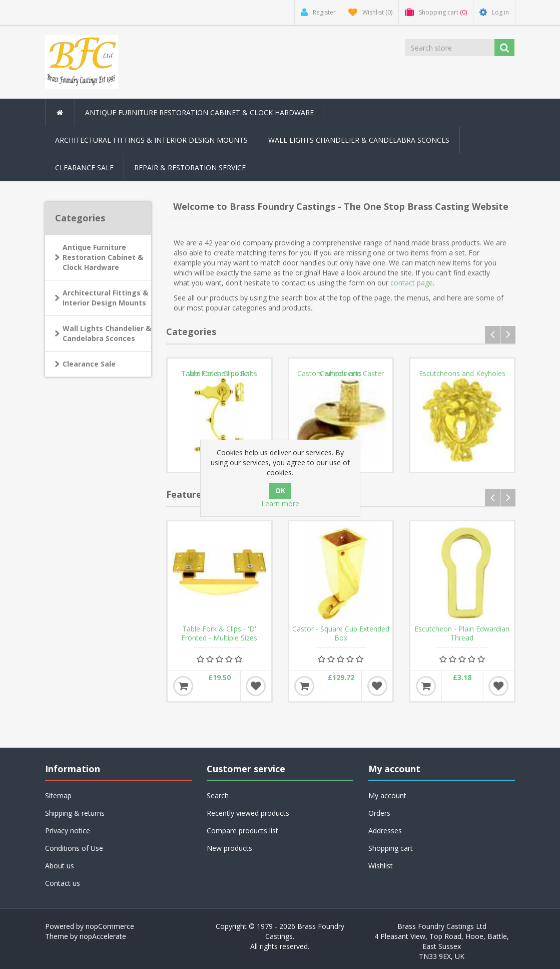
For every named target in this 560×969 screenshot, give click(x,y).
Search (218, 795)
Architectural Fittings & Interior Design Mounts (105, 298)
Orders (379, 813)
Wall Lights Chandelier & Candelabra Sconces (359, 140)
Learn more (280, 504)
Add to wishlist (256, 686)
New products (229, 848)
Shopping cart (391, 848)
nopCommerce (110, 926)
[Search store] (450, 48)
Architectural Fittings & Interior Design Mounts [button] (151, 140)
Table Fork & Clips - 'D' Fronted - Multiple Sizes (219, 633)
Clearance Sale (84, 168)
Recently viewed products (248, 813)
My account (387, 795)
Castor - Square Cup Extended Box (341, 633)
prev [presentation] (492, 335)
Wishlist (381, 866)
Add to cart (183, 686)
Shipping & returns (75, 813)
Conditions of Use (74, 848)
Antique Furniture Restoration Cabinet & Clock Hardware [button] (199, 112)
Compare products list (242, 831)
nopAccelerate (103, 936)
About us (60, 866)
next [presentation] (508, 335)
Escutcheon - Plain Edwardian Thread (462, 633)
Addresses (385, 831)
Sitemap (58, 795)
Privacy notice (68, 831)
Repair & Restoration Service (190, 168)
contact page (412, 283)
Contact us (63, 883)
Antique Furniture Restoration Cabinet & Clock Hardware (103, 257)
